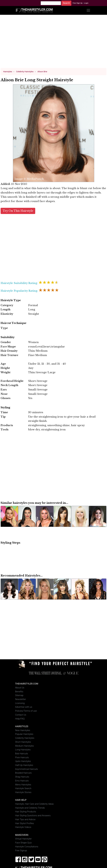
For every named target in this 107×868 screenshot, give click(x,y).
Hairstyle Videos (23, 827)
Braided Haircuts (23, 773)
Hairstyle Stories (23, 792)
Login (86, 3)
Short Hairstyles (23, 742)
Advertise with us (24, 707)
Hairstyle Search (23, 788)
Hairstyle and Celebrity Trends (30, 808)
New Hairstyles (23, 730)
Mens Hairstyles (23, 785)
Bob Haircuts (22, 754)
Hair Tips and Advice (25, 819)
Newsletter (21, 699)
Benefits (19, 692)
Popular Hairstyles (24, 734)
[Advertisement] (54, 43)
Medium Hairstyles (25, 746)
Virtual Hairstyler (23, 839)
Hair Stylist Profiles (25, 823)
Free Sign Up (78, 3)
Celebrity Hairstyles (25, 738)
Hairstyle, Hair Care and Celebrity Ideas (34, 804)
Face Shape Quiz (23, 843)
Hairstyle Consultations (27, 847)
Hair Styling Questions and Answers (33, 816)
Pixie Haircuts (22, 757)
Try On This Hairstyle (18, 211)
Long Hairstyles (23, 750)
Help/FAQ (20, 719)
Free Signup (21, 851)
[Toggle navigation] (88, 10)
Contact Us (21, 715)
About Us (20, 688)
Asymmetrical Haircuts (27, 769)
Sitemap (19, 695)
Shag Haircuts (22, 777)
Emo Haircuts (22, 781)
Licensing (20, 703)
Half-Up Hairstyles (24, 765)
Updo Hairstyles (23, 761)
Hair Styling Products (26, 812)
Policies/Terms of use (26, 711)
